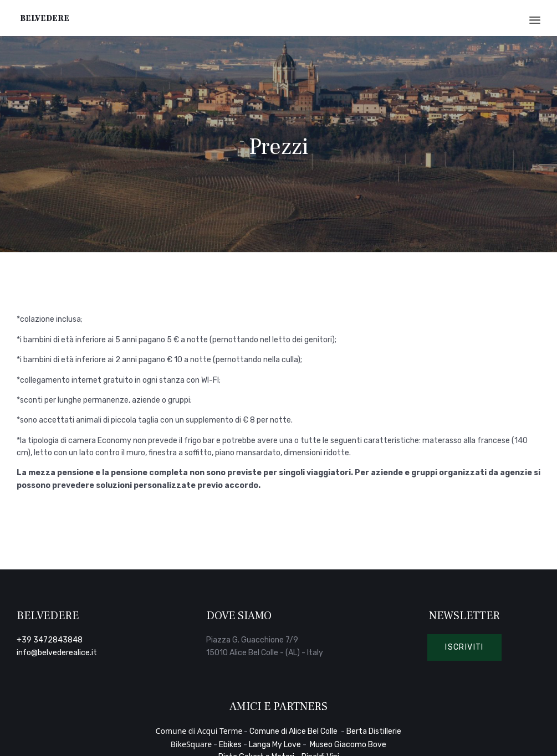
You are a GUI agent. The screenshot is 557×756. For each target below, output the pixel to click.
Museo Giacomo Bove (348, 745)
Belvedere (45, 18)
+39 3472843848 (50, 640)
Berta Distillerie (374, 731)
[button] (464, 647)
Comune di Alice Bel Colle (294, 731)
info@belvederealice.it (57, 653)
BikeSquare (191, 744)
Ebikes (230, 745)
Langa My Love (275, 745)
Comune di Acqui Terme (199, 731)
